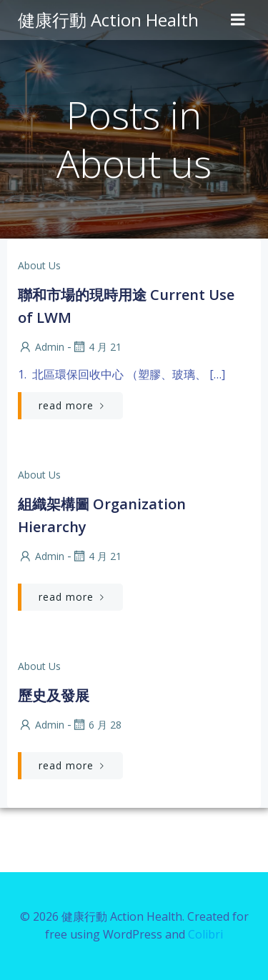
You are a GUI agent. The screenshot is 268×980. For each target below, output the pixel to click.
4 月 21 (96, 347)
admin (41, 347)
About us (39, 265)
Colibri (205, 934)
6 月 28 (96, 725)
